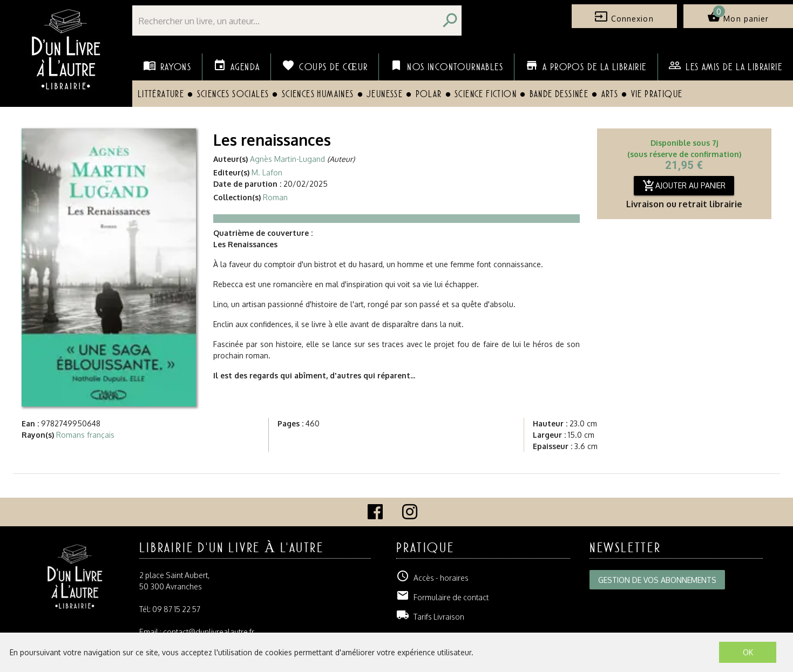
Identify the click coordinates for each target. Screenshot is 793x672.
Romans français (85, 435)
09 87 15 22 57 (176, 609)
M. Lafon (267, 172)
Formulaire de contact (442, 597)
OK (748, 652)
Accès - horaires (432, 578)
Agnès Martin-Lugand (287, 159)
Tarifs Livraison (430, 617)
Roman (275, 197)
